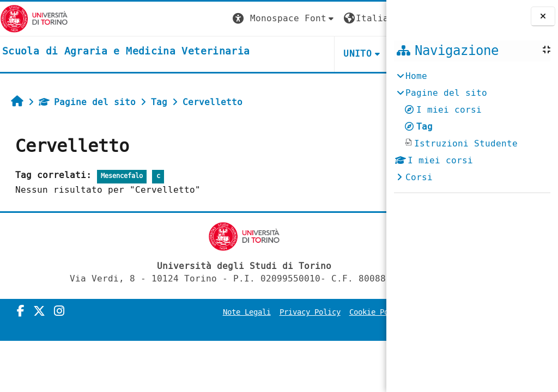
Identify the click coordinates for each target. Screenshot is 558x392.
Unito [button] (256, 54)
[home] (126, 52)
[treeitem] (472, 127)
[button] (183, 19)
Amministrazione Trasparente (315, 327)
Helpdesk (320, 54)
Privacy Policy (313, 312)
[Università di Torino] (34, 18)
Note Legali (250, 312)
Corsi (419, 177)
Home (416, 76)
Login (364, 18)
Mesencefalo (122, 176)
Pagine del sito (87, 102)
